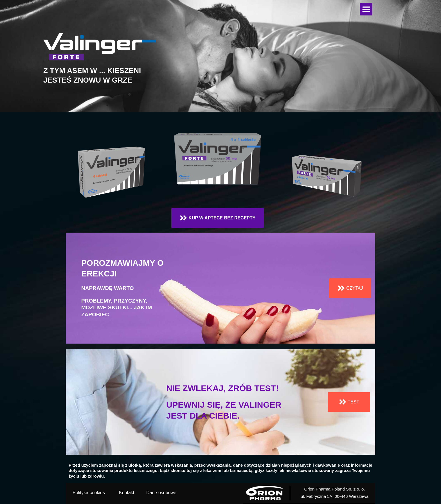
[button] (366, 9)
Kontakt (127, 493)
